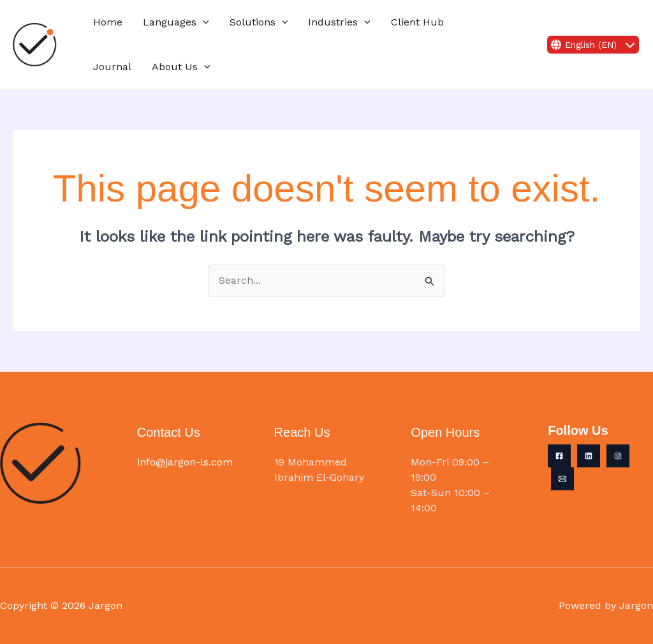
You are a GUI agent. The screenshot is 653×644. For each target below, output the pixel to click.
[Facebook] (559, 456)
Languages (176, 22)
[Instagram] (618, 456)
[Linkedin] (589, 456)
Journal (112, 67)
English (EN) (593, 45)
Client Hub (417, 22)
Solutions (259, 22)
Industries (339, 22)
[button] (203, 22)
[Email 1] (562, 479)
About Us (181, 67)
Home (108, 22)
